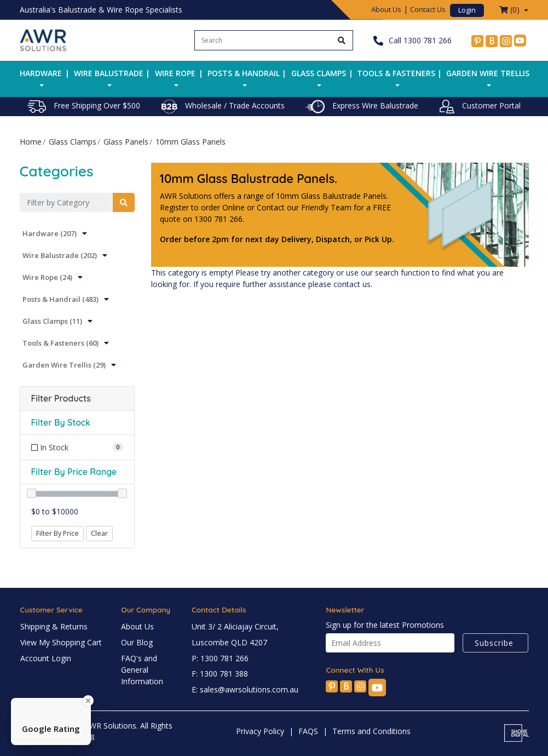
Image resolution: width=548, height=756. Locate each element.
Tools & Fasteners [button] (396, 73)
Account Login (46, 658)
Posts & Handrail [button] (244, 73)
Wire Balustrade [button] (109, 73)
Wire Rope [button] (175, 73)
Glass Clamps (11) (52, 321)
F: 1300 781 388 (220, 674)
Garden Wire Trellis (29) (64, 365)
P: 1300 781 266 (220, 658)
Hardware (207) (50, 233)
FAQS (308, 731)
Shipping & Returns (54, 626)
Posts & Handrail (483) (60, 299)
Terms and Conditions (371, 731)
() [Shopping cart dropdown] (510, 10)
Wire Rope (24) (47, 277)
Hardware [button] (41, 73)
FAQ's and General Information (142, 670)
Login (467, 10)
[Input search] (263, 40)
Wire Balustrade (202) (60, 255)
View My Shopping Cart (61, 642)
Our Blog (137, 642)
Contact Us (428, 9)
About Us (386, 9)
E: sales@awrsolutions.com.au (245, 689)
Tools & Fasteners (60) (60, 343)
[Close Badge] (88, 701)
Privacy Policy (260, 731)
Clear (99, 533)
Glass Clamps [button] (319, 73)
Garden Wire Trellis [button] (488, 73)
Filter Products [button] (61, 399)
